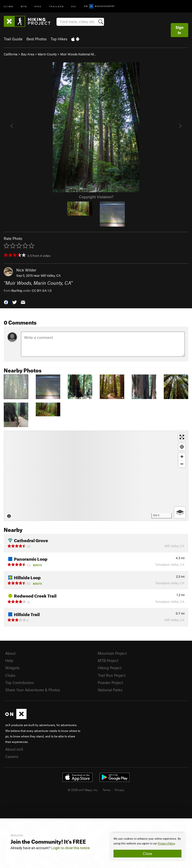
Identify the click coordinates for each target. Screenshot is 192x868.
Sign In (179, 30)
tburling (17, 291)
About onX (14, 749)
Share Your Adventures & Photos (33, 690)
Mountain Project (112, 653)
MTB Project (108, 660)
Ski (74, 6)
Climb (8, 6)
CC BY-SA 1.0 (42, 291)
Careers (12, 756)
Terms (106, 790)
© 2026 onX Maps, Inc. (83, 790)
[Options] (180, 512)
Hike (38, 6)
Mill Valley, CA (51, 275)
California (11, 54)
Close (147, 853)
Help (9, 660)
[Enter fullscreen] (182, 437)
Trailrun (56, 6)
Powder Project (110, 683)
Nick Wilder (26, 270)
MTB (24, 6)
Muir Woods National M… (78, 54)
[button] (6, 302)
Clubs (10, 675)
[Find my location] (182, 447)
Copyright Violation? (96, 197)
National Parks (110, 690)
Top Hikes (59, 39)
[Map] (96, 476)
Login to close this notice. (71, 848)
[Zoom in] (182, 457)
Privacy (119, 790)
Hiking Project (110, 668)
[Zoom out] (182, 464)
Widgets (12, 668)
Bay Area (28, 54)
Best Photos (36, 39)
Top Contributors (19, 683)
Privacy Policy (166, 844)
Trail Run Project (112, 675)
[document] (147, 847)
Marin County (47, 54)
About (10, 653)
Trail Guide (13, 39)
